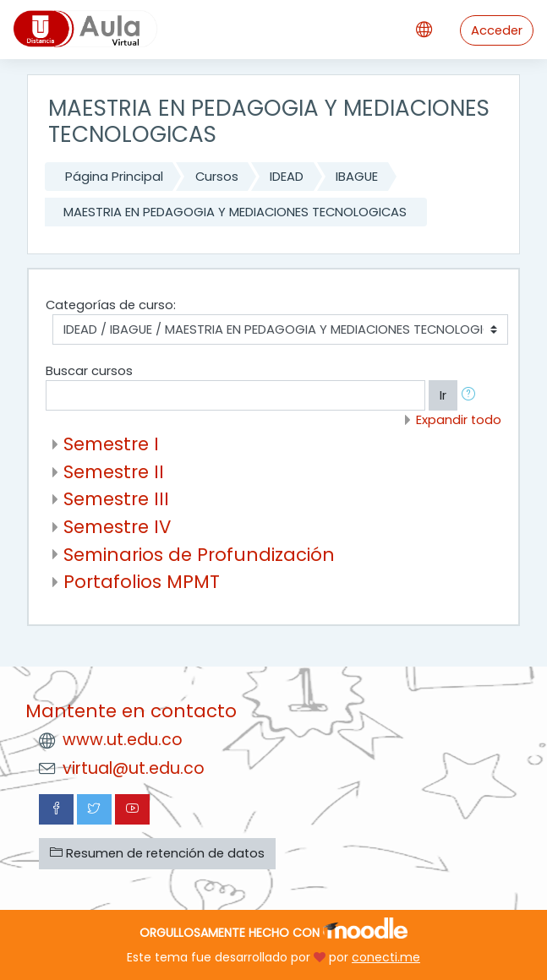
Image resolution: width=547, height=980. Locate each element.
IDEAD (287, 177)
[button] (472, 395)
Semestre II (114, 472)
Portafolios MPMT (142, 582)
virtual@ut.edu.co (134, 768)
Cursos (217, 177)
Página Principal (114, 177)
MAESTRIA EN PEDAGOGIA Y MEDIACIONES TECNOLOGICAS (235, 212)
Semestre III (116, 499)
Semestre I (111, 444)
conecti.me (386, 957)
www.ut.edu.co (123, 740)
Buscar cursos (89, 371)
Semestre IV (117, 527)
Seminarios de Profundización (199, 555)
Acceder (497, 30)
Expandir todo (459, 420)
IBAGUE (357, 177)
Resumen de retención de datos (157, 853)
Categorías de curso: (111, 305)
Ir (443, 395)
